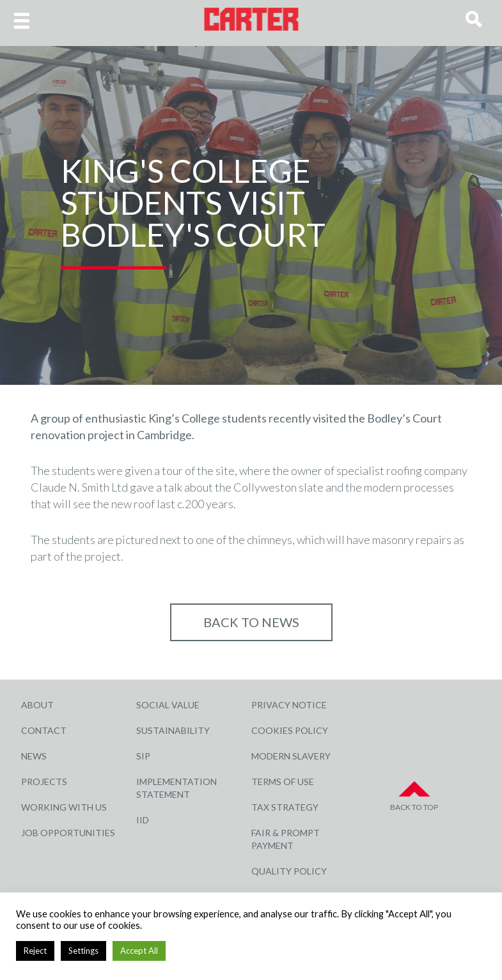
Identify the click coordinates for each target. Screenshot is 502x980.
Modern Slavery (291, 756)
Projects (44, 782)
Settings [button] (83, 951)
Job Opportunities (68, 833)
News (34, 756)
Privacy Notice (289, 705)
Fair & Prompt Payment (286, 839)
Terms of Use (283, 782)
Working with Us (64, 807)
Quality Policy (289, 871)
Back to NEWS (251, 622)
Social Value (168, 705)
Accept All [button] (139, 951)
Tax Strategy (285, 807)
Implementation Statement (176, 788)
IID (143, 820)
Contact (44, 730)
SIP (143, 756)
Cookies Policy (290, 730)
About (37, 705)
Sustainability (173, 730)
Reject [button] (35, 951)
